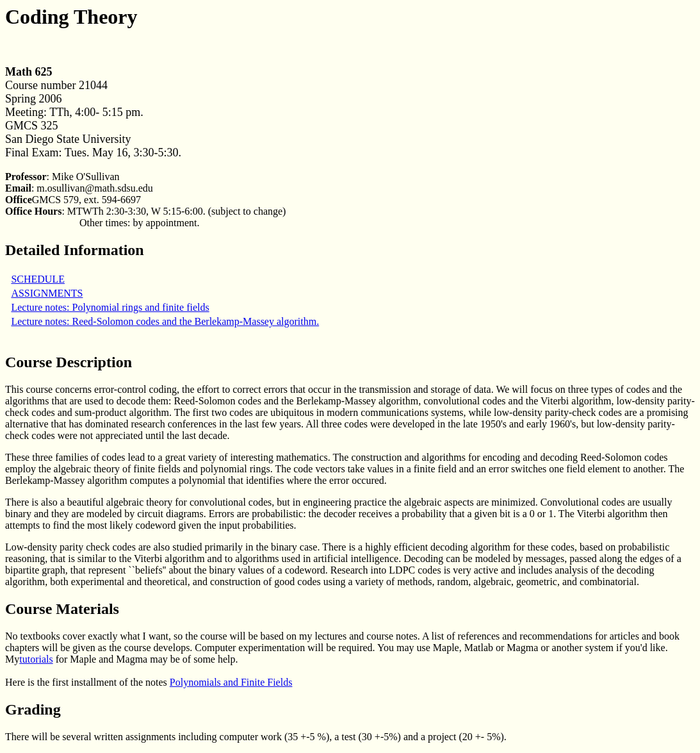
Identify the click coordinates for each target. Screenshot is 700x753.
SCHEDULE (38, 279)
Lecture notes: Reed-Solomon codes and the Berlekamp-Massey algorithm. (165, 321)
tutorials (36, 659)
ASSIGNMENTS (47, 293)
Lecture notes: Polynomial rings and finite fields (110, 307)
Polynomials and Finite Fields (231, 682)
